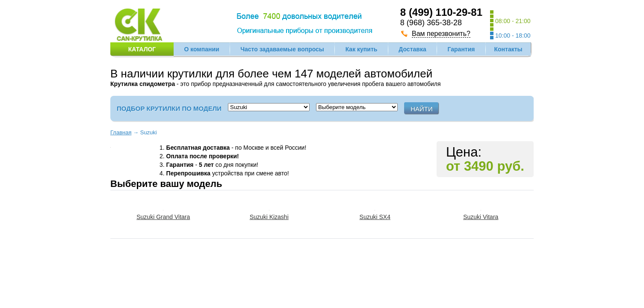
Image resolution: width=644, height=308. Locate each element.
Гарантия (461, 49)
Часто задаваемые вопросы (282, 49)
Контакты (508, 49)
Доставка (412, 49)
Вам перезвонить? (441, 34)
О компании (201, 49)
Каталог (142, 49)
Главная (121, 132)
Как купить (362, 49)
